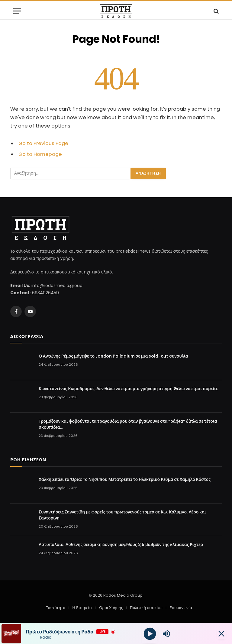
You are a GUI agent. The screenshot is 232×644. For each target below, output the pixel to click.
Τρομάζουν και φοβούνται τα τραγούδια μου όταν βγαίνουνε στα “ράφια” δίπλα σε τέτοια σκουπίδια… (128, 424)
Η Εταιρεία (82, 608)
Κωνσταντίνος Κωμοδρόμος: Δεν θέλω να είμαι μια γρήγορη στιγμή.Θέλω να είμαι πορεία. (128, 389)
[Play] (150, 634)
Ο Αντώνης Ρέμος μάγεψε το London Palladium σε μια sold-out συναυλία (113, 356)
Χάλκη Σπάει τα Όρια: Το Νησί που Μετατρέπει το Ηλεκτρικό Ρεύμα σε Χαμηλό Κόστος (125, 479)
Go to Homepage (40, 154)
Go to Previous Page (43, 143)
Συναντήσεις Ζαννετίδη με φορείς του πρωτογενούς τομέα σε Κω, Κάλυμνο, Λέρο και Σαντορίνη (122, 515)
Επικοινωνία (181, 608)
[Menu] (17, 11)
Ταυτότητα (56, 608)
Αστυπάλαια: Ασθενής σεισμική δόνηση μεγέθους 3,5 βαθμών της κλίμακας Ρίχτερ (121, 545)
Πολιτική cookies (146, 608)
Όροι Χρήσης (111, 608)
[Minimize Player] (221, 634)
